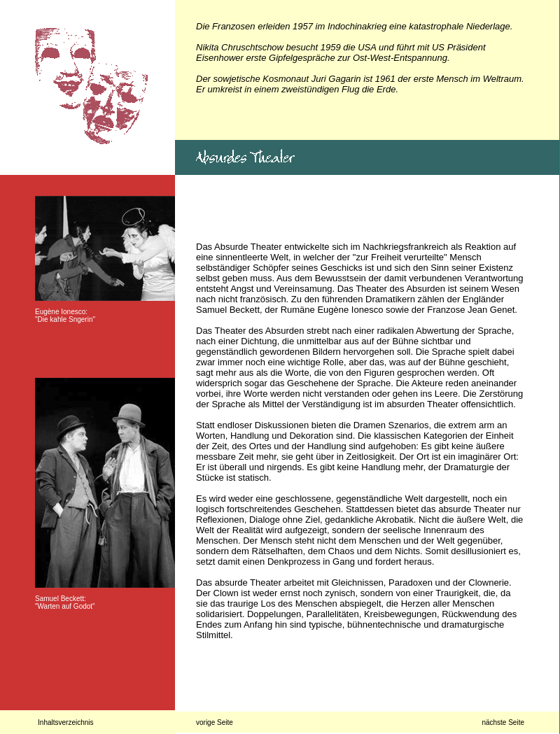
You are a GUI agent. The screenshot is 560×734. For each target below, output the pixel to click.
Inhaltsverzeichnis (65, 722)
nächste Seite (503, 722)
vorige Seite (215, 722)
